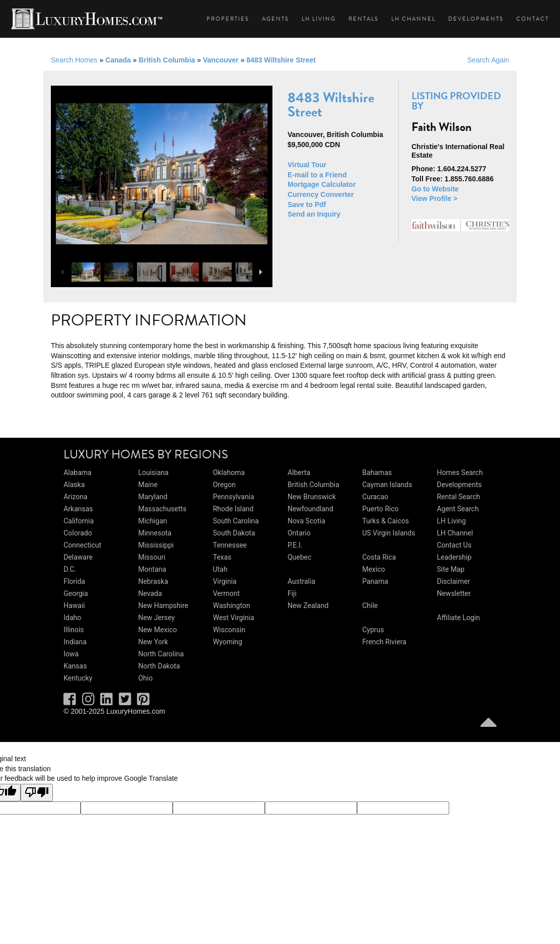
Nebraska (153, 581)
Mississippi (156, 545)
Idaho (72, 618)
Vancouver (221, 60)
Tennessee (230, 545)
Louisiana (153, 473)
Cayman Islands (387, 485)
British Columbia (167, 60)
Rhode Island (233, 509)
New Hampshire (163, 605)
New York (153, 642)
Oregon (224, 485)
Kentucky (78, 678)
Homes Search (460, 473)
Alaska (74, 485)
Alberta (299, 473)
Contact (533, 19)
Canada (118, 60)
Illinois (74, 630)
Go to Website (435, 189)
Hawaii (74, 605)
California (79, 521)
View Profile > (434, 198)
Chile (370, 605)
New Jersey (156, 618)
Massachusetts (162, 509)
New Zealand (308, 605)
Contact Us (454, 545)
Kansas (75, 666)
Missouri (152, 557)
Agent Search (458, 509)
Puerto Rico (380, 509)
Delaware (78, 557)
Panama (375, 581)
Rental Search (458, 497)
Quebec (299, 557)
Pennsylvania (234, 497)
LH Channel (413, 19)
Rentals (364, 19)
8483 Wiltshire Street (281, 60)
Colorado (78, 533)
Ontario (299, 533)
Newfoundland (310, 509)
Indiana (75, 642)
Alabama (78, 473)
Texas (222, 557)
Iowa (71, 654)
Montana (152, 569)
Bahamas (377, 473)
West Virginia (234, 618)
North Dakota (159, 666)
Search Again (488, 60)
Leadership (454, 557)
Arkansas (78, 509)
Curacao (375, 497)
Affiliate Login (458, 618)
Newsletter (453, 593)
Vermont (226, 593)
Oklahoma (229, 473)
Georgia (76, 593)
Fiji (292, 593)
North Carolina (161, 654)
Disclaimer (453, 581)
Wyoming (228, 642)
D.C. (70, 569)
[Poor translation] (37, 793)
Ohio (145, 678)
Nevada (150, 593)
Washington (232, 605)
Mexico (373, 569)
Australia (301, 581)
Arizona (75, 497)
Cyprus (373, 630)
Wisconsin (229, 630)
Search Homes (74, 60)
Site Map (450, 569)
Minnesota (155, 533)
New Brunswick (312, 497)
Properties (228, 19)
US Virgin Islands (389, 533)
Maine (148, 485)
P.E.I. (295, 545)
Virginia (225, 581)
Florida (74, 581)
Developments (476, 19)
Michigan (152, 521)
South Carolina (236, 521)
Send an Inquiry (314, 214)
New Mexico (157, 630)
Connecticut (82, 545)
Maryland (153, 497)
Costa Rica (379, 557)
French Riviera (384, 642)
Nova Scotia (306, 521)
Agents (275, 19)
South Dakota (234, 533)
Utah (220, 569)
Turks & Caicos (386, 521)
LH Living (319, 19)
